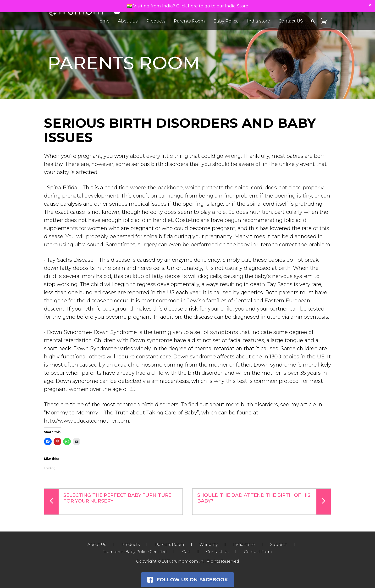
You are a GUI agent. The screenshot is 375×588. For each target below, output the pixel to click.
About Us (128, 21)
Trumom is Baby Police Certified (134, 552)
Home (103, 21)
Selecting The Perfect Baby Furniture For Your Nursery (108, 502)
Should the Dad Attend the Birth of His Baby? (264, 502)
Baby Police (226, 21)
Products (156, 21)
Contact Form (258, 552)
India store (259, 21)
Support (279, 545)
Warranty (209, 545)
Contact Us (218, 552)
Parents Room (189, 21)
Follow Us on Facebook (187, 580)
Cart (186, 552)
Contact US (291, 21)
